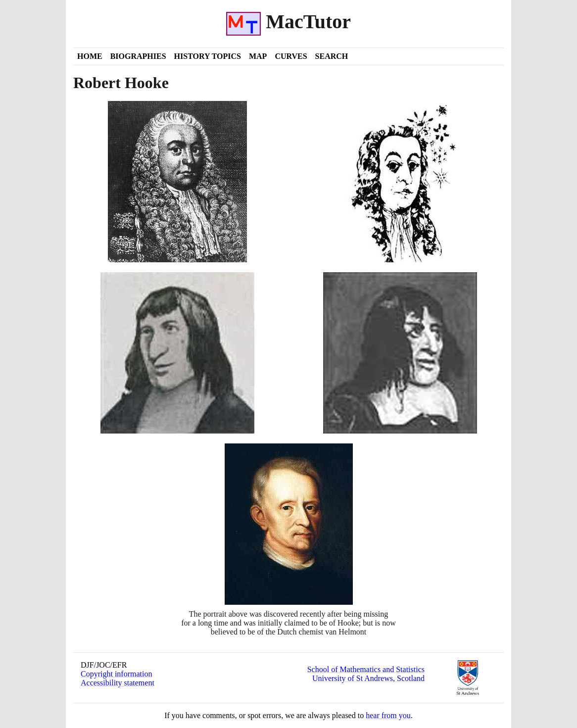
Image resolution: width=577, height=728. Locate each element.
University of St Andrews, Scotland (368, 678)
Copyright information (116, 674)
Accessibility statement (118, 683)
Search (332, 56)
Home (90, 56)
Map (258, 56)
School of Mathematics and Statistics (366, 669)
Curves (291, 56)
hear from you (388, 715)
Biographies (138, 56)
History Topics (208, 56)
